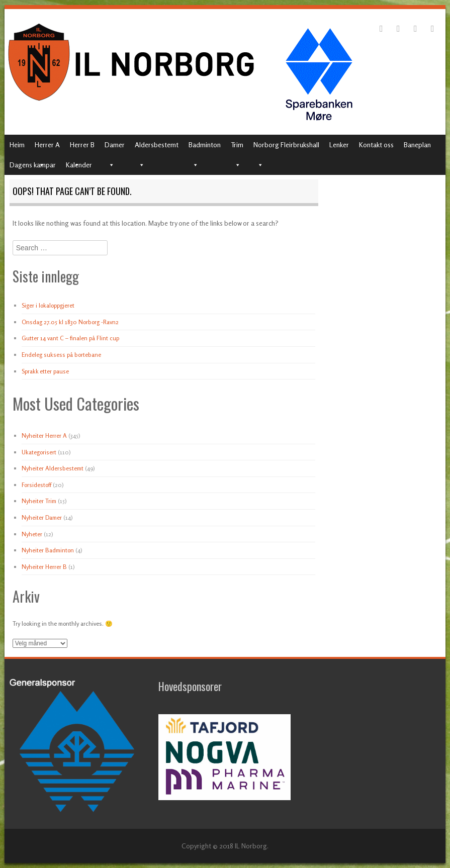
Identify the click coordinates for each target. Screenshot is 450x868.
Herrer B (82, 144)
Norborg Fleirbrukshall (286, 144)
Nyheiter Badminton (48, 550)
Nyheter (32, 534)
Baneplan (417, 144)
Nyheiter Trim (39, 501)
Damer (115, 144)
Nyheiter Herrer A (44, 436)
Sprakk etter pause (45, 371)
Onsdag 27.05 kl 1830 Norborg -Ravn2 (70, 322)
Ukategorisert (39, 452)
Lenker (339, 144)
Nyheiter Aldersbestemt (53, 468)
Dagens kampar (33, 165)
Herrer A (47, 144)
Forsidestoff (36, 485)
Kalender (79, 165)
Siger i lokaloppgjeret (48, 305)
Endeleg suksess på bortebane (61, 355)
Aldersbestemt (157, 144)
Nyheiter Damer (42, 517)
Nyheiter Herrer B (44, 567)
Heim (17, 144)
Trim (237, 144)
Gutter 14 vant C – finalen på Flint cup (70, 338)
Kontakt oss (376, 144)
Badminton (205, 144)
